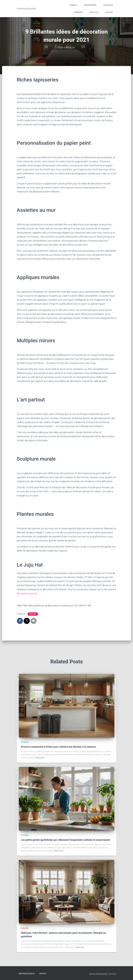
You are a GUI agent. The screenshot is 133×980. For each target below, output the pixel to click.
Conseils (73, 5)
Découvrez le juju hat (28, 593)
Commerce (78, 12)
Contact (43, 973)
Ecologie (109, 12)
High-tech (94, 12)
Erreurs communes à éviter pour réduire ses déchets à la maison (58, 747)
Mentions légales (27, 973)
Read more (40, 758)
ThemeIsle (112, 974)
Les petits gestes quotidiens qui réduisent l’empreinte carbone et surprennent (65, 840)
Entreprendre (90, 5)
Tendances (108, 5)
